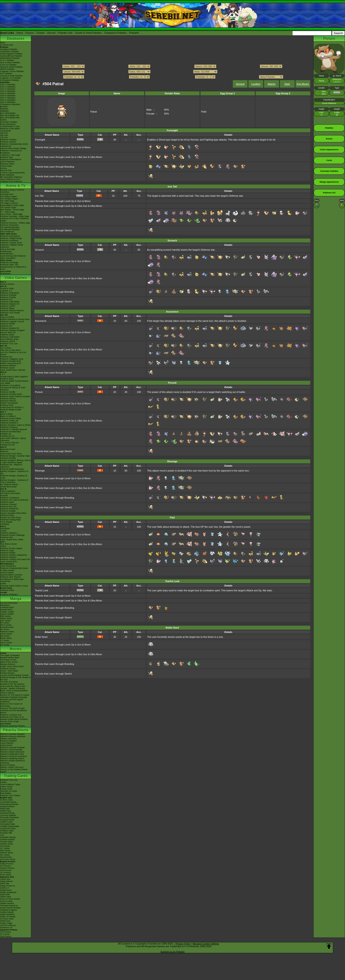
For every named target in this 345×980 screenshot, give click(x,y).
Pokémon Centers (8, 142)
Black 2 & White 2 (8, 416)
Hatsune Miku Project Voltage (13, 148)
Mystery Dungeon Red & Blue (13, 513)
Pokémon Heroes (8, 669)
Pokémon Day (6, 157)
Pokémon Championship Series (14, 144)
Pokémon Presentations (11, 159)
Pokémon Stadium (8, 557)
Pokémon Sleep (7, 308)
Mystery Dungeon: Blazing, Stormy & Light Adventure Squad (16, 461)
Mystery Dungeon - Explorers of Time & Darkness (14, 481)
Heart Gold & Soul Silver (11, 454)
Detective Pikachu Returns (12, 311)
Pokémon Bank (7, 379)
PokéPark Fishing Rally (10, 520)
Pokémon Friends (8, 297)
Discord (51, 33)
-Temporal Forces (8, 828)
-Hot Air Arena (6, 901)
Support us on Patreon (172, 952)
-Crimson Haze (7, 919)
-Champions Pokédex (10, 80)
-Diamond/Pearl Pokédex (11, 56)
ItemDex (4, 107)
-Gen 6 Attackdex (8, 96)
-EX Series (5, 855)
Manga (16, 599)
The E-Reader (6, 522)
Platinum (4, 451)
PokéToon (5, 247)
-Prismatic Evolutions (9, 817)
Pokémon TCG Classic (10, 795)
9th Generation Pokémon (11, 177)
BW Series (5, 636)
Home (20, 33)
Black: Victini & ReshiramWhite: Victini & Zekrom (14, 692)
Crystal (3, 531)
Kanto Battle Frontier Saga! (12, 205)
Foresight (40, 140)
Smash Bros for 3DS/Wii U (12, 407)
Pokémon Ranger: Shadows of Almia (14, 477)
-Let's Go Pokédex (8, 65)
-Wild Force (5, 921)
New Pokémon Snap (9, 339)
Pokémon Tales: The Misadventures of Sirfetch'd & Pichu (13, 267)
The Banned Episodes (10, 229)
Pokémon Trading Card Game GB (15, 559)
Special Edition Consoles (11, 575)
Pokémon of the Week (10, 129)
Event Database (7, 175)
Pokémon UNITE (8, 306)
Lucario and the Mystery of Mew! (15, 675)
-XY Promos (6, 873)
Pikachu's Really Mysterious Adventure (13, 762)
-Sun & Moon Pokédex (10, 63)
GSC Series (6, 621)
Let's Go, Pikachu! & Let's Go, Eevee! (13, 353)
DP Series (5, 629)
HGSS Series (6, 634)
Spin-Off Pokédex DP (10, 115)
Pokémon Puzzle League (11, 548)
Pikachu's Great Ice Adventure (14, 756)
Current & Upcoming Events (13, 173)
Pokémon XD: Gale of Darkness (14, 500)
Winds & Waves (7, 284)
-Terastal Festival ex (9, 906)
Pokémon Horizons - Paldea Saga (15, 223)
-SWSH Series (7, 844)
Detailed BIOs (6, 610)
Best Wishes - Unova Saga (12, 210)
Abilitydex (5, 111)
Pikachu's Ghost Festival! (11, 750)
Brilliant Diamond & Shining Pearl (15, 319)
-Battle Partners (7, 903)
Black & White (6, 414)
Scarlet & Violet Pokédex (88, 33)
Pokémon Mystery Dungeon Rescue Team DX (12, 331)
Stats (287, 84)
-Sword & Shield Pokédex (11, 67)
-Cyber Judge (6, 923)
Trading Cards (16, 776)
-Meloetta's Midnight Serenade (14, 697)
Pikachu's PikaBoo (8, 741)
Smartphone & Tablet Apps (12, 579)
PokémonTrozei (7, 515)
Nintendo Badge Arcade (11, 410)
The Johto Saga (7, 201)
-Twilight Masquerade (10, 826)
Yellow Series (6, 618)
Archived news (7, 45)
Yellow (3, 546)
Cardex (3, 120)
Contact (40, 33)
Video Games (16, 278)
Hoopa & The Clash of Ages (12, 708)
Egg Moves (303, 84)
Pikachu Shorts (16, 730)
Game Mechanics (8, 124)
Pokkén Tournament (9, 403)
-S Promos (5, 934)
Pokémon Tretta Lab (9, 421)
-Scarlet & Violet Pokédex (11, 76)
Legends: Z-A (6, 291)
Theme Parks (6, 166)
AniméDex (5, 192)
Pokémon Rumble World (11, 394)
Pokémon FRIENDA (9, 595)
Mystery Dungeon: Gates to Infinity (15, 425)
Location (256, 84)
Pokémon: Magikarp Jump (12, 359)
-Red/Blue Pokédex (9, 49)
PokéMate (5, 524)
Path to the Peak (8, 249)
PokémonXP (6, 146)
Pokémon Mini (6, 537)
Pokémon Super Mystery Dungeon (15, 396)
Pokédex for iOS (7, 445)
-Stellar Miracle (7, 912)
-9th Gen (4, 133)
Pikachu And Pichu (8, 739)
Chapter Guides (7, 612)
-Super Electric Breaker (10, 908)
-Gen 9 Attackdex (8, 102)
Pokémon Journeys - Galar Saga (15, 216)
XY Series (5, 640)
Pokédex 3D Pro (7, 436)
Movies (16, 649)
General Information (9, 603)
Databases (16, 38)
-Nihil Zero (5, 884)
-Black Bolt (5, 809)
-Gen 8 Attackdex (8, 100)
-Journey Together (8, 815)
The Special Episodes (10, 227)
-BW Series (5, 851)
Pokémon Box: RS (8, 507)
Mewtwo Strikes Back (10, 658)
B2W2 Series (6, 638)
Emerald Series (7, 627)
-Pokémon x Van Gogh (10, 155)
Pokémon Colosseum (10, 498)
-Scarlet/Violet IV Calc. (10, 126)
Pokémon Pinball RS (9, 509)
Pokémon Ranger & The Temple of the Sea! (15, 679)
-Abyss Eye (5, 879)
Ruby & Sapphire (8, 491)
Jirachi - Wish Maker (9, 671)
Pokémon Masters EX (10, 304)
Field (204, 112)
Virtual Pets (5, 581)
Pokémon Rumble (8, 458)
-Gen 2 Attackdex (8, 87)
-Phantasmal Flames (9, 804)
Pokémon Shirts (7, 164)
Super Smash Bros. (9, 562)
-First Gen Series (8, 859)
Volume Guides (7, 614)
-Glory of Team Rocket (10, 899)
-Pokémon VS (6, 928)
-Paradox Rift (6, 833)
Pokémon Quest (7, 368)
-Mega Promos (7, 864)
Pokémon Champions (10, 293)
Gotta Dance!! (6, 745)
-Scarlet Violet (6, 842)
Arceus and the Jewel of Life (13, 686)
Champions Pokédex (116, 33)
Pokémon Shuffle (8, 392)
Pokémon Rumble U (9, 423)
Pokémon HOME (8, 324)
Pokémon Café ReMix (10, 302)
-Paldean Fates (7, 831)
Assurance (41, 321)
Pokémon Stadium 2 (9, 533)
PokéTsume (5, 274)
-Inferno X (5, 888)
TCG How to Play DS (10, 443)
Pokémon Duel (7, 405)
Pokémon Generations (10, 236)
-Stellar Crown (6, 822)
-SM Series (5, 846)
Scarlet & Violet (7, 288)
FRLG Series (6, 625)
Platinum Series (7, 632)
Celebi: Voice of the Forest (12, 666)
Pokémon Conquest (9, 427)
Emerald (4, 496)
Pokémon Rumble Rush (11, 361)
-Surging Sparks (7, 820)
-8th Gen (4, 135)
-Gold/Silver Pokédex (10, 52)
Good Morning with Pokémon (13, 256)
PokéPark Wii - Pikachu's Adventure (11, 466)
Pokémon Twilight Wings (11, 238)
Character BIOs (7, 607)
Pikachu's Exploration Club (12, 754)
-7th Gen (4, 137)
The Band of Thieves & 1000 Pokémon (13, 389)
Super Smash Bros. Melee (12, 540)
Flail (37, 527)
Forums (30, 33)
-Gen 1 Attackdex (8, 85)
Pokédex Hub (65, 33)
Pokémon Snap (7, 551)
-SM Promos (6, 870)
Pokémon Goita (7, 590)
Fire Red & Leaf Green (10, 493)
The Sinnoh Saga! (8, 207)
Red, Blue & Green (9, 544)
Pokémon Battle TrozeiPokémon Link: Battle (14, 382)
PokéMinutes (6, 251)
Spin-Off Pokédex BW (10, 118)
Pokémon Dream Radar (11, 418)
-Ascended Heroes (8, 802)
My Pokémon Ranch (9, 484)
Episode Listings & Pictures (12, 190)
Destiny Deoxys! (7, 673)
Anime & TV (16, 186)
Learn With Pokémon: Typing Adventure (13, 439)
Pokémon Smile (7, 335)
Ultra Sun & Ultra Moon (10, 350)
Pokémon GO (6, 300)
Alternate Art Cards (9, 791)
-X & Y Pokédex (7, 60)
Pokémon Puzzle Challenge (12, 535)
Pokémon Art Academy (10, 385)
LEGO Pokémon (7, 162)
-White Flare (6, 811)
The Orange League (9, 199)
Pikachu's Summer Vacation (13, 734)
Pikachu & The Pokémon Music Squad (14, 771)
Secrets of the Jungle (10, 721)
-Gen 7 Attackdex (8, 98)
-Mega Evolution (7, 806)
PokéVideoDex (7, 254)
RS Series (5, 623)
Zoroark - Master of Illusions (13, 688)
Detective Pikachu (8, 366)
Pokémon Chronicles (9, 225)
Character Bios (7, 194)
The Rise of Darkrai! (9, 682)
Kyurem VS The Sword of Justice (15, 695)
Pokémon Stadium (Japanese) (14, 555)
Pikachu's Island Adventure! (12, 752)
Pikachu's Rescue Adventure (13, 736)
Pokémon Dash (7, 502)
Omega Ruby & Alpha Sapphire (14, 377)
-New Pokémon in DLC (10, 179)
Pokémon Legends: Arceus (12, 322)
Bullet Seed (41, 637)
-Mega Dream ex (8, 886)
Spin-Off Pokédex (8, 113)
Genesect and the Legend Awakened (12, 701)
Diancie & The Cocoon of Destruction (11, 705)
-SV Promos (6, 866)
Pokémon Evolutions (9, 240)
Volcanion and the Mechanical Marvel (13, 712)
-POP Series (6, 875)
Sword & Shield (7, 317)
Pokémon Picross (8, 399)
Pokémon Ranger (8, 511)
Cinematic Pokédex (9, 122)
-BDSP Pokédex (7, 69)
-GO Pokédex (6, 74)
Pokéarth (134, 33)
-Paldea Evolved (7, 839)
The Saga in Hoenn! (9, 203)
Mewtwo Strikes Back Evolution (14, 719)
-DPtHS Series (7, 853)
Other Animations (8, 258)
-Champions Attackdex (10, 104)
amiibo (3, 584)
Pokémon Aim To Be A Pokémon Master (14, 220)
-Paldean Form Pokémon (11, 181)
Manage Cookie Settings (206, 944)
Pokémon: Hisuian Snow (11, 243)
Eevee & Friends (8, 765)
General (240, 84)
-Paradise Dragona (9, 910)
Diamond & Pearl (8, 449)
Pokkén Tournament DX (11, 363)
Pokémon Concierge (9, 263)
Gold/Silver (5, 529)
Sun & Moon (6, 348)
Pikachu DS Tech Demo (11, 518)
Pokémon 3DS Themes (10, 577)
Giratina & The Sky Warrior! (12, 684)
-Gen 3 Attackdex (8, 89)
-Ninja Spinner (6, 881)
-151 (2, 835)
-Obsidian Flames (8, 837)
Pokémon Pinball (8, 553)
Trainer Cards (6, 787)
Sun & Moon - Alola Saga (11, 214)
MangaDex (5, 605)
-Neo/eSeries (6, 857)
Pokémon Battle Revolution (12, 469)
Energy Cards (6, 789)
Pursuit (39, 392)
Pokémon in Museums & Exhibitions (11, 152)
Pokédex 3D (6, 434)
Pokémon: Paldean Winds (12, 245)
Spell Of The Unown (9, 662)
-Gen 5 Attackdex (8, 93)
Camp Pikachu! (7, 743)
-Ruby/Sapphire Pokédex (11, 54)
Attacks (272, 84)
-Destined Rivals (7, 813)
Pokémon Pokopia (8, 295)
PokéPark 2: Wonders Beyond (13, 429)
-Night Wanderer (7, 914)
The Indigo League (8, 196)
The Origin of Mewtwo (10, 655)
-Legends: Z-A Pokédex (11, 78)
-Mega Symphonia (8, 892)
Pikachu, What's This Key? (12, 767)
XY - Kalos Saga (7, 212)
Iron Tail (39, 196)
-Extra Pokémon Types (10, 784)
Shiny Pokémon (7, 232)
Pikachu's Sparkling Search (12, 758)
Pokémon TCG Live (9, 344)
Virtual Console (7, 573)
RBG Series (6, 616)
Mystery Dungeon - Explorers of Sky (14, 472)
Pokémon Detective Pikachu (13, 726)
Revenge (40, 471)
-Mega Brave (6, 890)
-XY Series (5, 848)
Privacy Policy (183, 944)
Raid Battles (6, 793)
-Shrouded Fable (8, 824)
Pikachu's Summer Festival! (12, 747)
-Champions (6, 131)
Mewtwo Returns (8, 664)
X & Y (3, 374)
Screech (39, 250)
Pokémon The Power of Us (12, 717)
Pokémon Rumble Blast (11, 432)
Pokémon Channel (8, 504)
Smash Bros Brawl (8, 487)
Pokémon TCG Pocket (10, 313)
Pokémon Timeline (8, 140)
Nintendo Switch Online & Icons (14, 586)
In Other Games (7, 570)
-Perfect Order (6, 800)
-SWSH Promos (7, 868)
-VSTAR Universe (8, 925)
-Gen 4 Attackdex (8, 91)
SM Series (5, 645)
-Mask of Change (8, 917)
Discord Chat (6, 170)
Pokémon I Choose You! (11, 715)
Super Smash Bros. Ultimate (13, 370)
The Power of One (8, 660)
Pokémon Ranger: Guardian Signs (15, 456)
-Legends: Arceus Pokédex (12, 71)
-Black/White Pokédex (10, 58)
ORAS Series (6, 643)
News (3, 43)
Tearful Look (42, 590)
